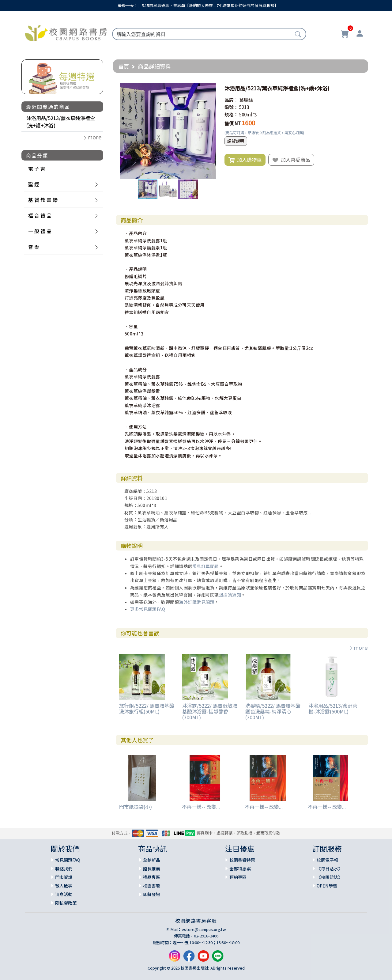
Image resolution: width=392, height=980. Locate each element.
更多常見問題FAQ (148, 609)
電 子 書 (37, 168)
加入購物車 (245, 160)
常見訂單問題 (206, 566)
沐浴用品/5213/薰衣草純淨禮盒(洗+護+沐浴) (61, 122)
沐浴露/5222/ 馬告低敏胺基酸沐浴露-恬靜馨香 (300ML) (210, 711)
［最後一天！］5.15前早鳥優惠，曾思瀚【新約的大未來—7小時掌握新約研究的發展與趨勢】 (196, 5)
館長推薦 (152, 868)
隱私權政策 (66, 903)
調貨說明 (236, 141)
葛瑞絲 (246, 100)
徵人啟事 (64, 886)
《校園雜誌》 (330, 877)
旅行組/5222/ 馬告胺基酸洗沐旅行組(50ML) (147, 708)
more (358, 647)
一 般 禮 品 (40, 231)
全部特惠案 (240, 868)
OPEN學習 (327, 886)
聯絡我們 (64, 868)
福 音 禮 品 (40, 215)
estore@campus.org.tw (204, 929)
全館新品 (152, 860)
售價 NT (233, 123)
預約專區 (238, 877)
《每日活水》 (330, 868)
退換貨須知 (230, 595)
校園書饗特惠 (242, 860)
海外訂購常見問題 (197, 602)
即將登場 (152, 894)
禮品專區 (152, 877)
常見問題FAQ (68, 860)
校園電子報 (327, 860)
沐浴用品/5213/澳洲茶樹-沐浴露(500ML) (333, 708)
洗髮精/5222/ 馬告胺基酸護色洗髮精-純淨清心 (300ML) (273, 711)
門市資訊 (64, 877)
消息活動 (64, 894)
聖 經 (34, 184)
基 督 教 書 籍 (43, 200)
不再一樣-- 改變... (201, 807)
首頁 (124, 66)
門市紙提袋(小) (136, 807)
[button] (210, 88)
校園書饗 (152, 886)
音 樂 (34, 247)
